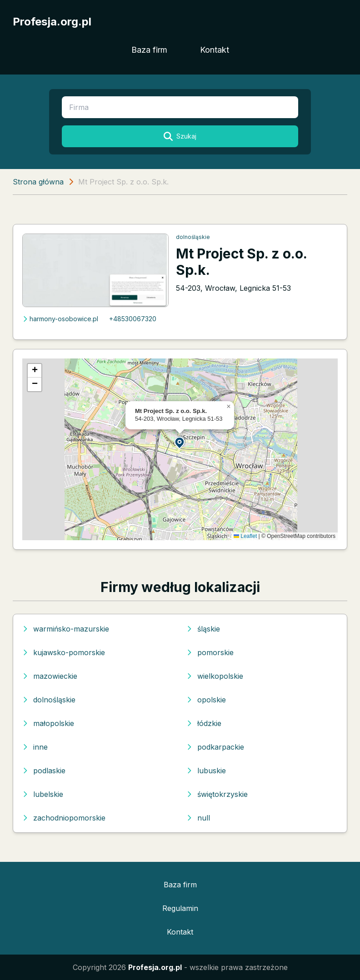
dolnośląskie (193, 237)
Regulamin (180, 908)
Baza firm (149, 50)
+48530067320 (133, 319)
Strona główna (38, 182)
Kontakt (215, 50)
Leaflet (245, 536)
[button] (180, 442)
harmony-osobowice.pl (60, 319)
